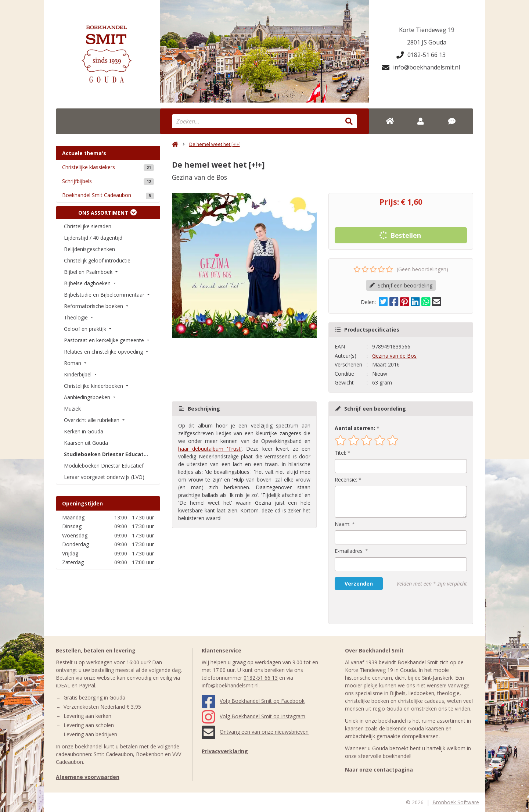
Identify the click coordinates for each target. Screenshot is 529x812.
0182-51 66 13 (421, 55)
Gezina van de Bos (394, 356)
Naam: (343, 524)
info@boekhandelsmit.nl (421, 67)
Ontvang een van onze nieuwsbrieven (255, 732)
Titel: (340, 453)
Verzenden (359, 584)
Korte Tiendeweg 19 (427, 30)
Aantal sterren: (355, 428)
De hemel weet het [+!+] (215, 144)
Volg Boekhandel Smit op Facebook (253, 701)
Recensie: (346, 480)
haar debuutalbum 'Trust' (210, 449)
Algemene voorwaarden (88, 777)
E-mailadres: (349, 551)
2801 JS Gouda (427, 42)
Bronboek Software (456, 802)
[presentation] (382, 607)
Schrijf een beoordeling (401, 285)
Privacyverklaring (225, 751)
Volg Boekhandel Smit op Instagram (253, 716)
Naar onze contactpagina (379, 770)
